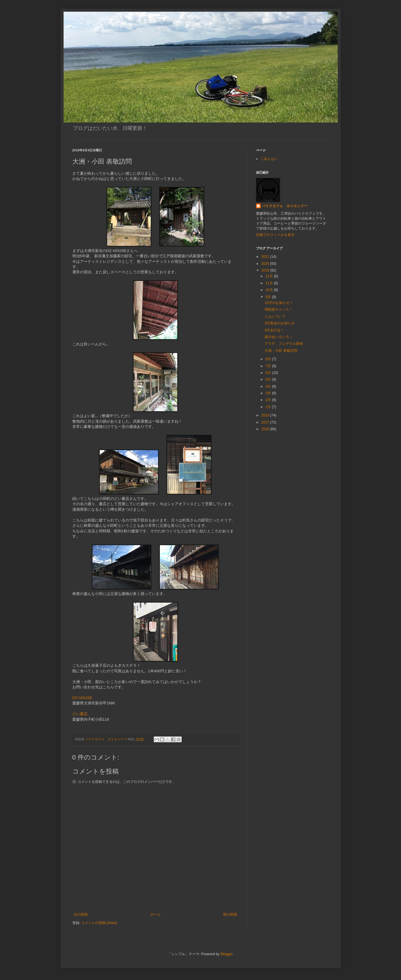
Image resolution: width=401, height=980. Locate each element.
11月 (270, 283)
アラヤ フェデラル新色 (284, 344)
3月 (269, 393)
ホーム (155, 914)
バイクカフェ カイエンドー (285, 206)
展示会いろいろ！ (279, 337)
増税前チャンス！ (279, 309)
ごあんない (269, 159)
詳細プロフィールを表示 (275, 235)
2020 (266, 264)
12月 (270, 276)
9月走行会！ (274, 330)
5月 (269, 379)
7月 (269, 366)
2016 (266, 429)
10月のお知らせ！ (279, 303)
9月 (269, 297)
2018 (266, 415)
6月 (269, 373)
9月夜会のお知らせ (280, 323)
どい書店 (80, 714)
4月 (269, 386)
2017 (266, 422)
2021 (266, 257)
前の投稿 (230, 914)
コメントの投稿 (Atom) (99, 923)
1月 (269, 407)
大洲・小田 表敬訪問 (281, 351)
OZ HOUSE (82, 698)
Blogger (226, 954)
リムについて (275, 316)
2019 (266, 270)
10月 (270, 290)
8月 (269, 359)
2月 (269, 400)
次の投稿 (81, 914)
